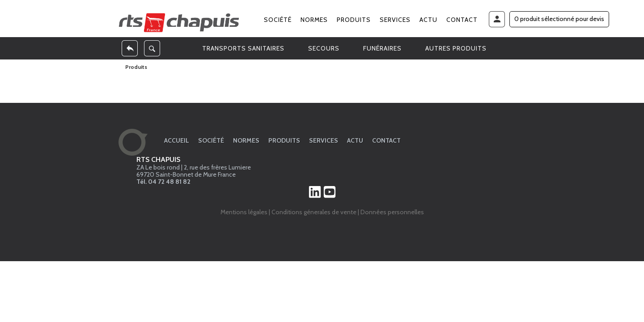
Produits (354, 20)
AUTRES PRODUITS (456, 48)
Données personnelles (392, 212)
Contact (462, 20)
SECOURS (324, 48)
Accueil (177, 140)
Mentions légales (244, 212)
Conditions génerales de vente (314, 212)
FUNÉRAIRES (382, 48)
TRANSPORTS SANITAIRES (243, 48)
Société (278, 20)
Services (395, 20)
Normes (314, 20)
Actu (428, 20)
